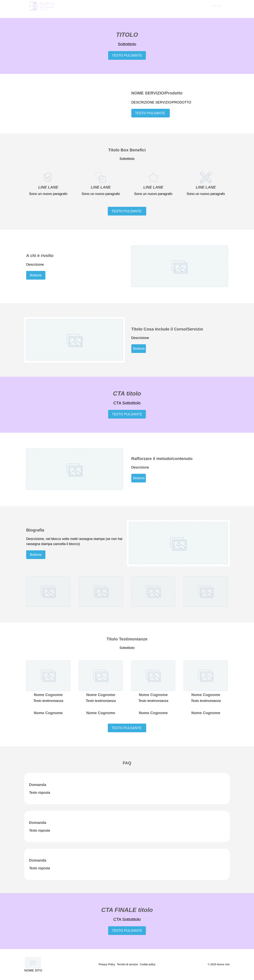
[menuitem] (217, 9)
